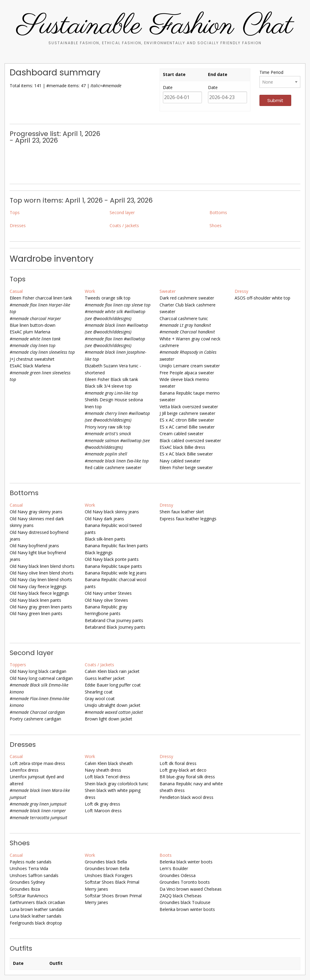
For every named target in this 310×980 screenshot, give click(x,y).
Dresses (18, 225)
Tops (15, 212)
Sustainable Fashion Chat (155, 26)
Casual (16, 291)
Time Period (271, 72)
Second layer (122, 212)
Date (168, 87)
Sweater (168, 291)
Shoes (216, 225)
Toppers (18, 665)
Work (90, 291)
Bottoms (218, 212)
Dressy (241, 291)
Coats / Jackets (124, 225)
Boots (166, 855)
